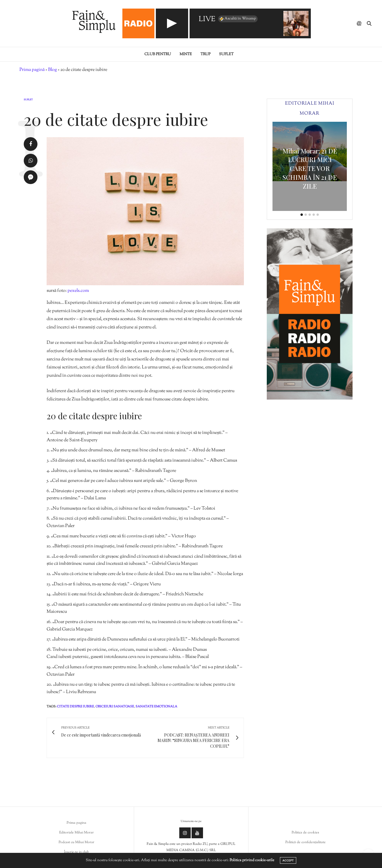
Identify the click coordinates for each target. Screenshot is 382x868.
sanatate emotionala (156, 707)
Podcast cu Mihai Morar (76, 842)
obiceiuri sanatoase (115, 707)
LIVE (207, 20)
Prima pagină (32, 70)
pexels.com (78, 291)
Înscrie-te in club (76, 852)
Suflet (226, 54)
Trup (205, 54)
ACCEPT (288, 860)
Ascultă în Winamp (237, 19)
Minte (186, 54)
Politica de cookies (305, 833)
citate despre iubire (75, 707)
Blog (52, 70)
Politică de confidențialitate (306, 842)
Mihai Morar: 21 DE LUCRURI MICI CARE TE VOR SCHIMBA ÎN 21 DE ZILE (310, 168)
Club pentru (158, 54)
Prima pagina (76, 823)
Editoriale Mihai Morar (76, 833)
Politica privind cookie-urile (252, 860)
